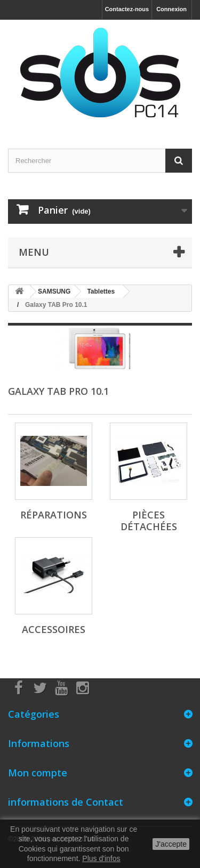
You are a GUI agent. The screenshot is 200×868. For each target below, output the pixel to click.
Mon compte (38, 773)
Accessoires (54, 629)
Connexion (171, 9)
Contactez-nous (127, 9)
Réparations (54, 515)
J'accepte (171, 844)
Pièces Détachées (149, 521)
